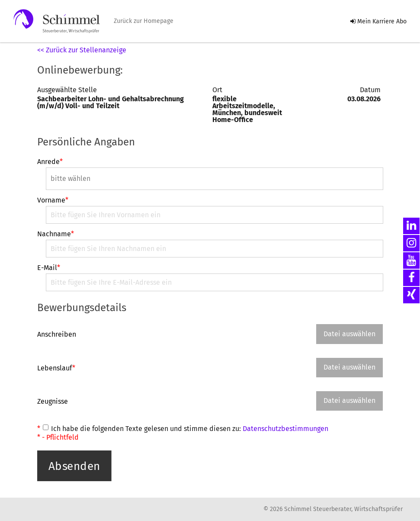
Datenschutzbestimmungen (285, 429)
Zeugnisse (53, 401)
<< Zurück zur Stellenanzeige (82, 50)
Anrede (50, 162)
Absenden (74, 465)
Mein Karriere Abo (378, 21)
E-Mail (49, 268)
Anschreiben (57, 334)
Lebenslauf (56, 368)
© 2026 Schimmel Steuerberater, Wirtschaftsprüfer (333, 509)
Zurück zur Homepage (144, 21)
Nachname (56, 234)
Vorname (53, 200)
